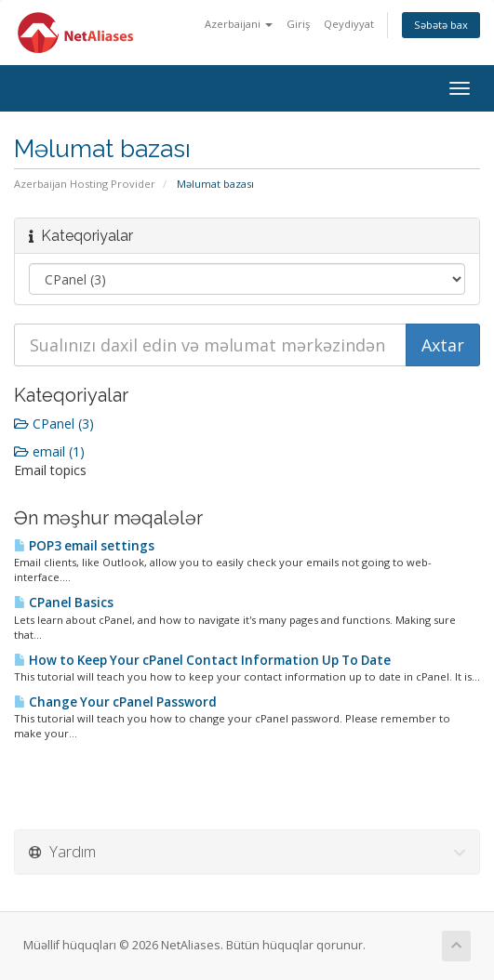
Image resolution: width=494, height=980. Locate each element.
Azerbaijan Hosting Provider (85, 184)
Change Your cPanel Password (115, 702)
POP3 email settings (84, 546)
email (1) (49, 451)
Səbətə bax (441, 25)
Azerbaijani (239, 24)
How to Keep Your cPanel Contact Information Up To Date (202, 660)
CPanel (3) (54, 424)
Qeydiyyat (349, 24)
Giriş (298, 24)
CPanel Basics (64, 603)
